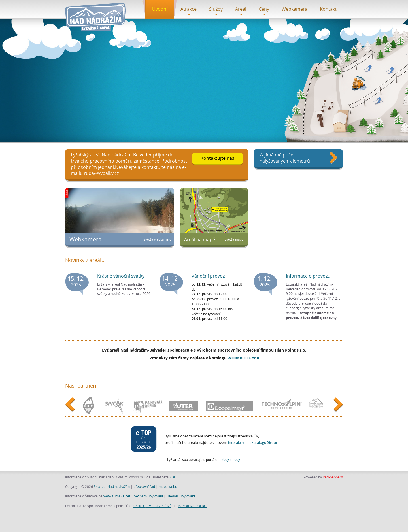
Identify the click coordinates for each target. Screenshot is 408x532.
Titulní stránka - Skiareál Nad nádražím (97, 17)
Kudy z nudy (231, 459)
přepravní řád (144, 486)
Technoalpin (281, 405)
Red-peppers (333, 477)
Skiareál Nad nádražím (112, 486)
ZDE (173, 477)
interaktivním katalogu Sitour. (253, 442)
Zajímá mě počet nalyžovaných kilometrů (285, 158)
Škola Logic (317, 405)
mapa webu (168, 486)
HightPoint (89, 406)
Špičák (115, 405)
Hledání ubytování (181, 496)
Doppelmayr (230, 405)
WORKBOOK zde (243, 358)
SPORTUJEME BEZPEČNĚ (152, 506)
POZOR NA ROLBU (192, 506)
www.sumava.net (117, 496)
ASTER (185, 405)
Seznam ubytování (148, 496)
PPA (148, 405)
